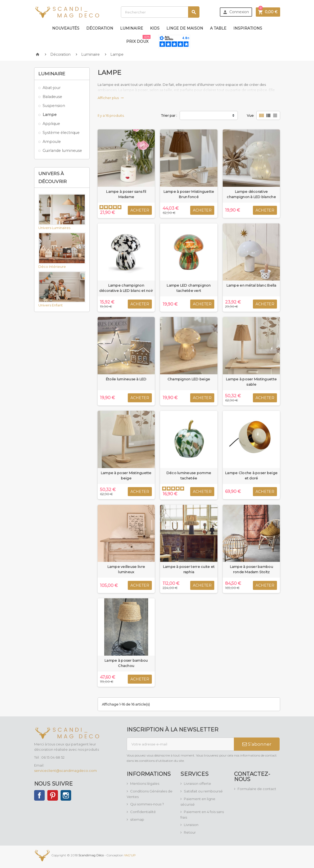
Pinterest (53, 795)
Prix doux (138, 39)
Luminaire (132, 28)
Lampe (50, 115)
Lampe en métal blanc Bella (251, 285)
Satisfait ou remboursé (203, 791)
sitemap (137, 819)
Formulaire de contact (257, 789)
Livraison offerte (197, 783)
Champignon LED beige (189, 379)
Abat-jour (52, 88)
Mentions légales (145, 783)
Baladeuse (52, 97)
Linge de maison (185, 28)
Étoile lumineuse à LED (126, 379)
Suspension (54, 106)
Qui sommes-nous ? (147, 804)
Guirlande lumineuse (62, 151)
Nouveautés (66, 28)
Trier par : (169, 115)
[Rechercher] (160, 12)
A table (218, 28)
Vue (250, 115)
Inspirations (248, 28)
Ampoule (52, 142)
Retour (190, 832)
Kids (155, 28)
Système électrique (61, 133)
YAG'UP (130, 855)
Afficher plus (111, 98)
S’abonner (257, 744)
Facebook (39, 795)
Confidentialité (143, 812)
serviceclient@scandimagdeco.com (65, 771)
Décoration (100, 28)
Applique (51, 124)
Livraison (191, 825)
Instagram (66, 795)
